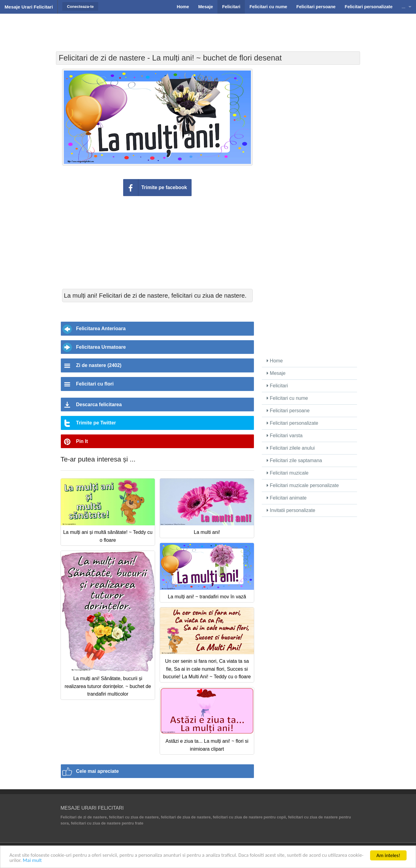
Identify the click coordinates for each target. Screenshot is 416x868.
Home (275, 361)
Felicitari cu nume (287, 398)
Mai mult (32, 861)
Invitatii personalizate (291, 510)
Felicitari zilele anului (291, 448)
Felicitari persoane (288, 411)
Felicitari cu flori (95, 384)
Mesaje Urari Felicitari (29, 7)
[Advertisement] (208, 29)
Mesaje (276, 373)
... (404, 7)
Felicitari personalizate (293, 423)
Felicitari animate (287, 498)
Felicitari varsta (285, 436)
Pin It (82, 441)
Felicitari (277, 386)
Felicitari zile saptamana (294, 460)
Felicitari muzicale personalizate (303, 485)
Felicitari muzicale (288, 473)
